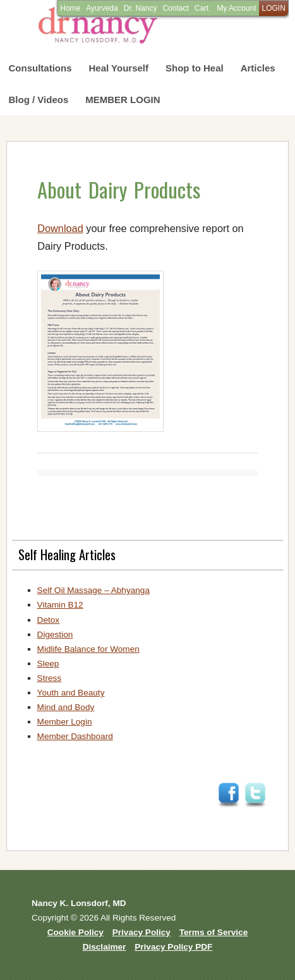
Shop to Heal (195, 68)
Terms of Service (214, 932)
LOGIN (273, 8)
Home (70, 8)
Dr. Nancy (141, 8)
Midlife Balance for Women (88, 649)
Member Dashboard (75, 736)
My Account (236, 8)
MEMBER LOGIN (123, 100)
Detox (49, 620)
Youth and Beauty (71, 693)
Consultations (40, 68)
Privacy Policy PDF (173, 947)
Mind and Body (66, 707)
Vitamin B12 (60, 605)
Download (60, 228)
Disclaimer (105, 947)
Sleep (48, 664)
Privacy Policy (141, 932)
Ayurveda (102, 8)
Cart (202, 8)
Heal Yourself (119, 68)
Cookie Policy (75, 932)
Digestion (55, 634)
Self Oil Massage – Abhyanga (93, 590)
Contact (175, 8)
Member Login (65, 722)
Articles (258, 68)
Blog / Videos (39, 100)
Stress (50, 678)
